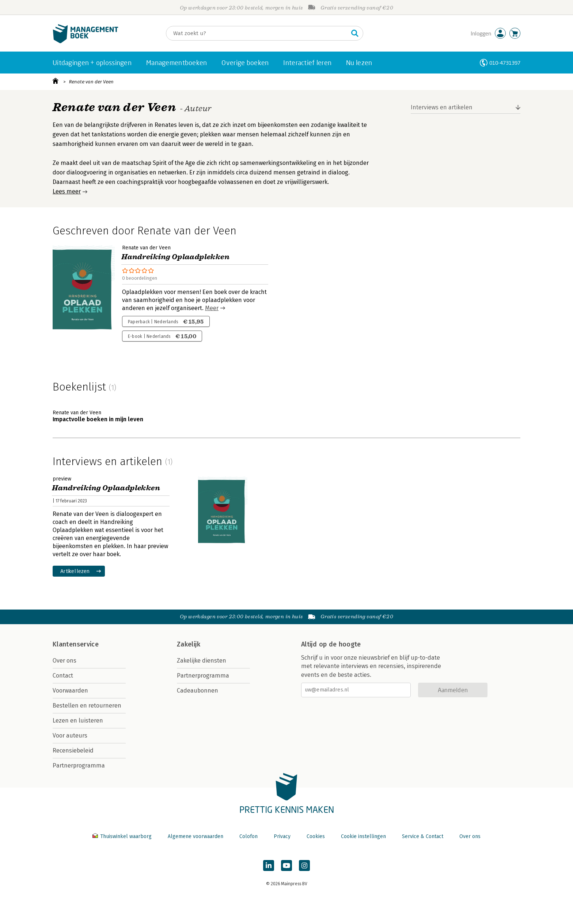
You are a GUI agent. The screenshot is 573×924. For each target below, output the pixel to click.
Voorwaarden (70, 691)
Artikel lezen (75, 571)
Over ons (64, 661)
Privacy (282, 836)
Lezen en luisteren (78, 721)
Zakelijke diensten (202, 661)
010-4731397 (505, 63)
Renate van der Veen (91, 82)
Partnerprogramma (79, 765)
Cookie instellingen (363, 836)
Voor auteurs (70, 736)
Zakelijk (189, 644)
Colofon (248, 836)
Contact (63, 676)
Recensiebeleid (73, 750)
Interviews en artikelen (442, 107)
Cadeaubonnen (198, 691)
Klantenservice (76, 644)
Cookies (316, 836)
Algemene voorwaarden (196, 836)
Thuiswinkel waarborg (123, 836)
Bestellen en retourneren (87, 706)
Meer (212, 308)
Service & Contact (423, 836)
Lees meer (67, 191)
